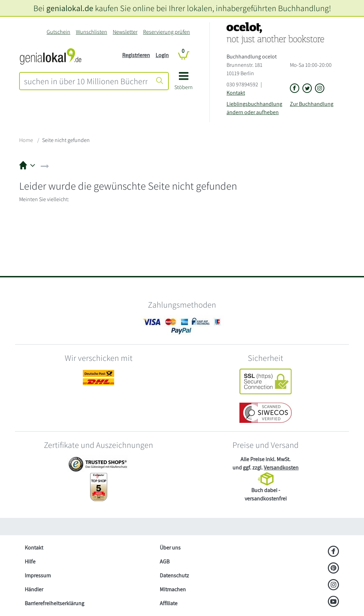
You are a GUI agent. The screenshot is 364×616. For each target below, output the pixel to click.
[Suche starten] (160, 81)
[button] (184, 83)
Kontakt (236, 93)
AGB (165, 562)
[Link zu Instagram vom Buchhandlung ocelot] (320, 89)
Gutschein (58, 32)
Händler (34, 589)
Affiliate (169, 603)
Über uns (170, 548)
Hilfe (30, 562)
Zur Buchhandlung (312, 104)
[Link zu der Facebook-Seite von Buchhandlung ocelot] (295, 89)
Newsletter (125, 32)
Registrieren (136, 55)
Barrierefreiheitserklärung (54, 603)
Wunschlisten (92, 32)
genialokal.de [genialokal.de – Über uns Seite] (70, 8)
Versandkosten (281, 468)
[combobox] (86, 81)
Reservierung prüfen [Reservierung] (167, 32)
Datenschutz (174, 575)
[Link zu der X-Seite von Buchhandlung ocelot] (307, 89)
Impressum (38, 575)
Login (162, 55)
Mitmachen (173, 589)
